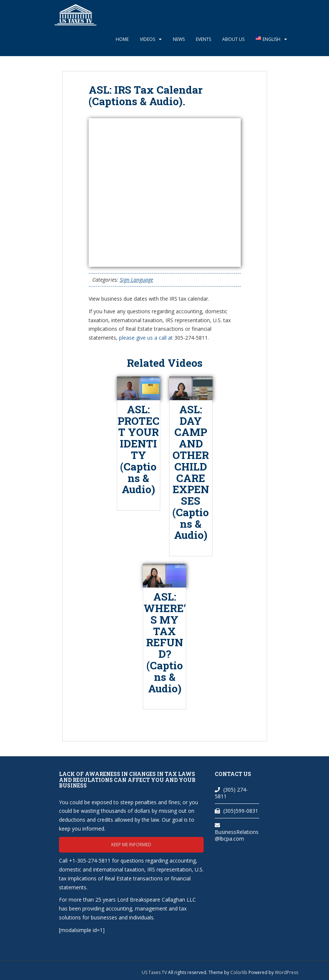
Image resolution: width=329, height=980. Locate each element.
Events (203, 39)
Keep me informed (131, 845)
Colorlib (239, 972)
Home (122, 39)
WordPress (287, 972)
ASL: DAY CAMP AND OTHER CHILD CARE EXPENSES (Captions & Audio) (191, 472)
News (179, 39)
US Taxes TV (155, 972)
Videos (147, 39)
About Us (233, 39)
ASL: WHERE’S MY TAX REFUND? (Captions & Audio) (165, 642)
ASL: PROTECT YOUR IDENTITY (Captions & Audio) (139, 449)
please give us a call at (146, 338)
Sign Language (136, 280)
